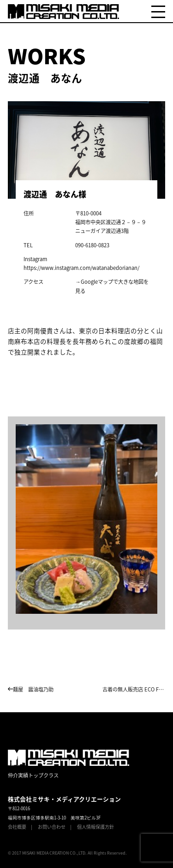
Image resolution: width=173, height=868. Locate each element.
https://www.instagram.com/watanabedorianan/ (81, 268)
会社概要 (17, 827)
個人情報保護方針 (95, 827)
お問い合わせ (52, 827)
